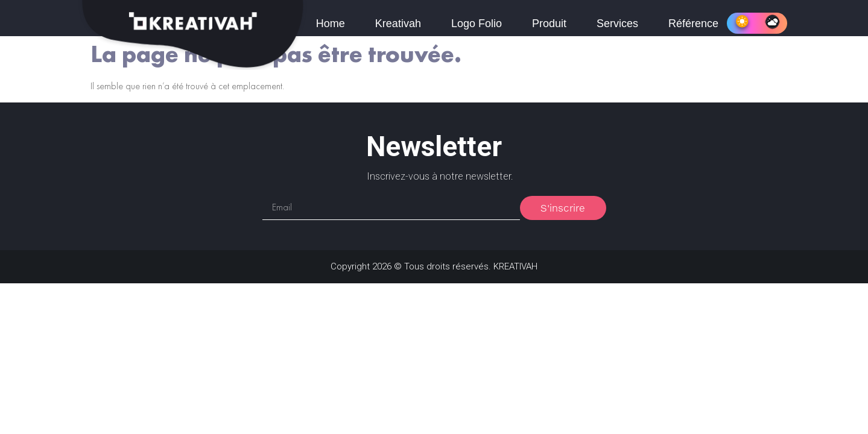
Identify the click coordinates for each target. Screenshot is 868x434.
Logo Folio (477, 24)
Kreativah (398, 24)
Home (331, 24)
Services (617, 24)
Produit (549, 24)
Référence (693, 24)
